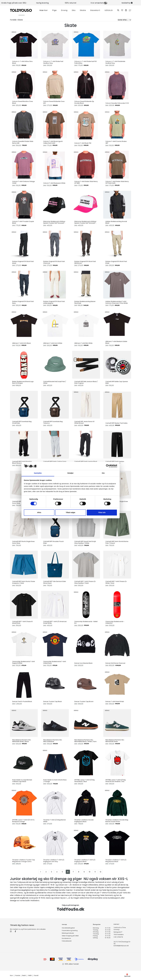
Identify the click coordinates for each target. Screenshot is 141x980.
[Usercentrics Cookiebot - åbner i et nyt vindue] (108, 466)
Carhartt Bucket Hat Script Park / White (55, 382)
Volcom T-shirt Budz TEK (83, 143)
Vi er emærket (99, 3)
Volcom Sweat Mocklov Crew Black (23, 102)
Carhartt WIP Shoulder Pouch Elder (53, 542)
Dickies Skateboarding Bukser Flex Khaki (85, 302)
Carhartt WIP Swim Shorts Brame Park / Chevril (117, 542)
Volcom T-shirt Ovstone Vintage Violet (23, 182)
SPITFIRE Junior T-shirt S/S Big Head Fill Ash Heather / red (116, 781)
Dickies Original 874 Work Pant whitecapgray (54, 302)
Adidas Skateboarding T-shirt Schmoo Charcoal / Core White (117, 302)
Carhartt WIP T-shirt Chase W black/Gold (22, 622)
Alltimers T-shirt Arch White (53, 343)
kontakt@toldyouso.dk (121, 946)
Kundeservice (66, 938)
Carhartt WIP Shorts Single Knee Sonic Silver (23, 542)
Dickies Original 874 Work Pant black (23, 262)
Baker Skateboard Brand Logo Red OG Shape (23, 382)
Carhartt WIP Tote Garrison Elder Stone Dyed (55, 582)
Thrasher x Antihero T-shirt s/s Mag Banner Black (116, 861)
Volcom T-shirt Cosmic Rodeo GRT (116, 142)
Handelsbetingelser (68, 928)
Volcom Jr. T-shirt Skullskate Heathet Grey (115, 62)
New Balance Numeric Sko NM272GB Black (53, 741)
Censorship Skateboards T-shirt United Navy (55, 662)
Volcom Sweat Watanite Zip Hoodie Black (84, 102)
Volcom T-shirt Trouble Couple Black (23, 222)
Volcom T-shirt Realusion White (54, 183)
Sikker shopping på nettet (70, 936)
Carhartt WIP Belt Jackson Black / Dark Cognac (86, 382)
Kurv (11, 976)
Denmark (127, 975)
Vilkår (30, 976)
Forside (18, 976)
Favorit (36, 976)
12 (101, 872)
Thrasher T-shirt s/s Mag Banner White (55, 821)
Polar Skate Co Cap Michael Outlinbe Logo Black (22, 781)
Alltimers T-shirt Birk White (83, 343)
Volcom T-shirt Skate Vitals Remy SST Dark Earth (117, 182)
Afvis (39, 513)
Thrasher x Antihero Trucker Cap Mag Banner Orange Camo (24, 861)
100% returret (71, 3)
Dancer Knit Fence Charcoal (115, 663)
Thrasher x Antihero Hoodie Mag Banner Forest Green (117, 821)
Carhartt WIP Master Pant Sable (116, 423)
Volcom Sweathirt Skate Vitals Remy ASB (23, 142)
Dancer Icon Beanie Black (83, 663)
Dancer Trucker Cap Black (53, 702)
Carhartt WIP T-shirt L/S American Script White (55, 622)
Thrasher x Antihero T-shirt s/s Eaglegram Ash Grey (54, 861)
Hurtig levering (42, 3)
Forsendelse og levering (70, 930)
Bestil (24, 976)
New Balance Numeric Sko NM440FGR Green (115, 741)
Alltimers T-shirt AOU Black (21, 343)
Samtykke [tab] (38, 473)
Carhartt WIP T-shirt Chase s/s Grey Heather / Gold (85, 582)
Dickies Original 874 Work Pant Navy (23, 302)
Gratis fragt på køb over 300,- (14, 3)
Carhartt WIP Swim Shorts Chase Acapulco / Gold (24, 582)
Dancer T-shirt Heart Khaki (115, 702)
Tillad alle (102, 513)
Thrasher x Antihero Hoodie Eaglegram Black (84, 821)
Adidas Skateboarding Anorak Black (116, 222)
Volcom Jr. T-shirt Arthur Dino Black (22, 62)
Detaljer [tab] (71, 473)
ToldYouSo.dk (71, 909)
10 (90, 872)
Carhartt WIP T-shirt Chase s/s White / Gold (116, 582)
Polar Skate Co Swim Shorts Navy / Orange (55, 781)
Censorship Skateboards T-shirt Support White (23, 662)
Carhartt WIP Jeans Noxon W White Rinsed (84, 422)
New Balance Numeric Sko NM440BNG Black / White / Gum (85, 741)
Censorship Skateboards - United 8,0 (115, 622)
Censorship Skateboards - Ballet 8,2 (86, 622)
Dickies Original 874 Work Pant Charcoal (54, 262)
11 (95, 872)
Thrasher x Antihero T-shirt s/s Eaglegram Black (85, 861)
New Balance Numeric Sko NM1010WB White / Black (22, 741)
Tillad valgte (70, 513)
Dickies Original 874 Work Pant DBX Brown (85, 262)
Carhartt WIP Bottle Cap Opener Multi (117, 382)
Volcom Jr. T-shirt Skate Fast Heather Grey (53, 62)
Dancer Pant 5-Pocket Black (22, 702)
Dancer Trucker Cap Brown (84, 702)
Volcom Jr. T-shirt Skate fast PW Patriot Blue (85, 62)
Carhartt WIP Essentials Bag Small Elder (22, 422)
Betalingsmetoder (68, 933)
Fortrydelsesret (67, 941)
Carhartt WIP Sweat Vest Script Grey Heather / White (85, 542)
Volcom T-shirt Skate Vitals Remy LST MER (86, 182)
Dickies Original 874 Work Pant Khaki (116, 262)
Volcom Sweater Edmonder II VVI (117, 103)
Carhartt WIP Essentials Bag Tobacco (53, 422)
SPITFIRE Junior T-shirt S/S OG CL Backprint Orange (23, 821)
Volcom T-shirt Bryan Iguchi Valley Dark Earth (53, 142)
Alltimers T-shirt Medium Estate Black (116, 342)
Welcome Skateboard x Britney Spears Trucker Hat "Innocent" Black (54, 222)
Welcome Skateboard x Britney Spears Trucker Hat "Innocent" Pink (85, 222)
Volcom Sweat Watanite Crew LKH (54, 102)
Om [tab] (103, 473)
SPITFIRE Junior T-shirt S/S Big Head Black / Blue (84, 781)
